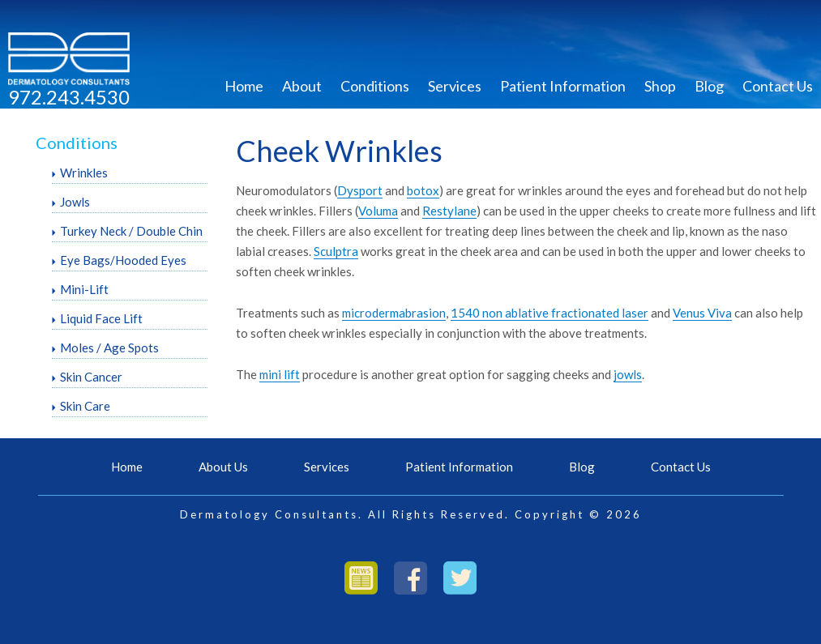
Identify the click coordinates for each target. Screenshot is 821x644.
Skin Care (85, 406)
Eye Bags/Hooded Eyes (123, 260)
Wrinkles (84, 173)
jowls (628, 374)
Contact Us (778, 86)
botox (423, 190)
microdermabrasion (394, 313)
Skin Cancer (91, 377)
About (302, 86)
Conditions (375, 86)
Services (455, 86)
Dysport (360, 190)
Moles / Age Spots (109, 348)
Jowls (75, 202)
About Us (223, 467)
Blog (709, 86)
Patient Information (563, 86)
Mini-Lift (84, 289)
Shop (660, 86)
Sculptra (336, 251)
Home (244, 86)
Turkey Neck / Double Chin (131, 231)
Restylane (449, 211)
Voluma (378, 211)
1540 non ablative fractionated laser (549, 313)
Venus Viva (702, 313)
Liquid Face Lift (101, 318)
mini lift (280, 374)
